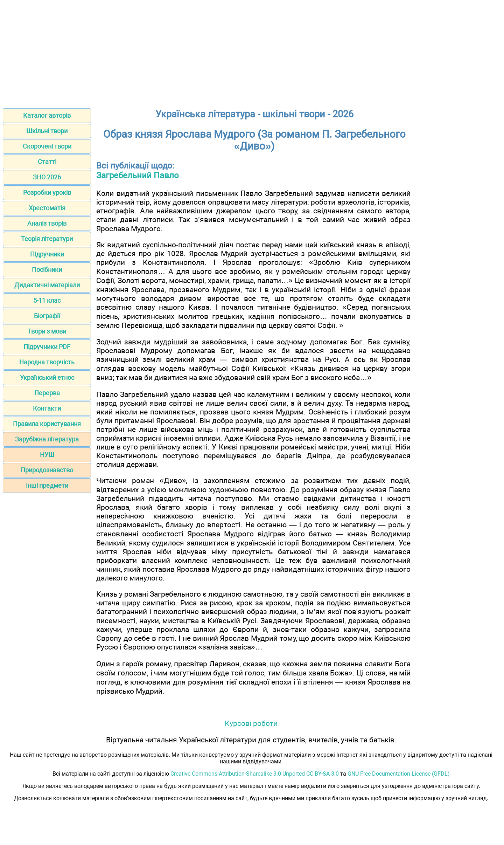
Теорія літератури (47, 239)
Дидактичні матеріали (47, 285)
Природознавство (47, 470)
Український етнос (47, 377)
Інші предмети (47, 485)
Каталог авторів (47, 115)
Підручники (47, 254)
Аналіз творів (47, 223)
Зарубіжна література (47, 439)
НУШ (47, 455)
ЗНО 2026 (47, 177)
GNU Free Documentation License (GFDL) (399, 774)
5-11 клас (47, 300)
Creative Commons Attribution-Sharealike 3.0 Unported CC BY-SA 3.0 (255, 774)
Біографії (47, 316)
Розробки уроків (47, 193)
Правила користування (47, 424)
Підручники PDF (47, 347)
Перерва (47, 393)
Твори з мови (47, 331)
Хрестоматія (47, 208)
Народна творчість (47, 362)
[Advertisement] (252, 52)
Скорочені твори (47, 146)
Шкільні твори (47, 131)
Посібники (47, 270)
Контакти (47, 408)
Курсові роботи (251, 723)
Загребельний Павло (138, 176)
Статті (47, 162)
